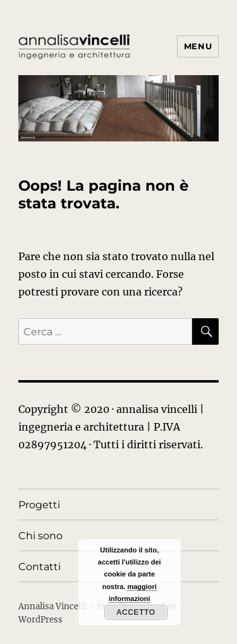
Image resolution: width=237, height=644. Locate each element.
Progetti (39, 505)
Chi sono (40, 536)
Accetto (136, 612)
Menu (198, 46)
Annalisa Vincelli (52, 606)
